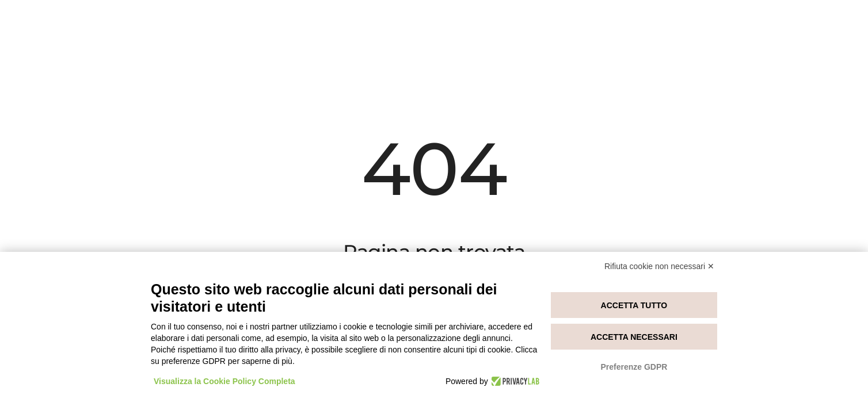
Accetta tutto (634, 305)
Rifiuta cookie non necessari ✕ (659, 266)
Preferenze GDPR (634, 367)
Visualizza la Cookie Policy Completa (224, 381)
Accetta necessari (634, 337)
